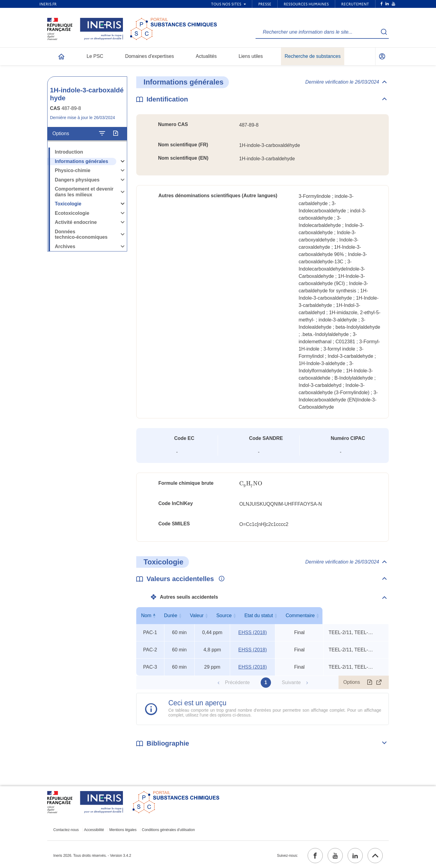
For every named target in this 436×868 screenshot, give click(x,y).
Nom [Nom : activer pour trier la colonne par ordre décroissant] (149, 615)
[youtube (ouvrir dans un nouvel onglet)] (335, 856)
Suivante (291, 682)
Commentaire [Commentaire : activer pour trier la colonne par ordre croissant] (355, 615)
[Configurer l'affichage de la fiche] (102, 134)
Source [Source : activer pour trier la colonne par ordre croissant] (251, 615)
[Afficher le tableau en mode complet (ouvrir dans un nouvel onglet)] (379, 682)
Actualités (206, 56)
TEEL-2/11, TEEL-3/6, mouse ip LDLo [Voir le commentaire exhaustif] (351, 632)
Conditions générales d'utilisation (168, 830)
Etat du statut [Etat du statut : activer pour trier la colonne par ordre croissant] (298, 615)
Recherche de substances (313, 56)
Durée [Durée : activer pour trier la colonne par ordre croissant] (178, 615)
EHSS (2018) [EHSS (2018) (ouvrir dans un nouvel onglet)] (253, 632)
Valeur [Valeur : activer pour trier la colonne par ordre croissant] (211, 615)
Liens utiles (251, 56)
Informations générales (81, 161)
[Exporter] (116, 134)
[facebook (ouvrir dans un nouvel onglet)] (315, 856)
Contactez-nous (66, 830)
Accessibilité (94, 830)
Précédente (237, 682)
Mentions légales (123, 830)
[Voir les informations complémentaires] (220, 579)
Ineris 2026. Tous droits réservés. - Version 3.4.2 (92, 856)
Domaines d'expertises (149, 56)
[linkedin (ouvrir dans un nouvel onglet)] (355, 856)
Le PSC (95, 56)
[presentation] (251, 484)
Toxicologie (68, 204)
